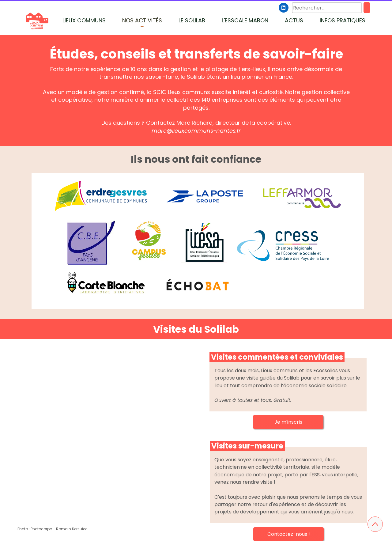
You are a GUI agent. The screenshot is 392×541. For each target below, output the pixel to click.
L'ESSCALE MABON (245, 20)
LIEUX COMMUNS (84, 20)
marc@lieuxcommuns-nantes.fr (196, 131)
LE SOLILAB (192, 20)
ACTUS (294, 20)
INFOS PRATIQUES (343, 20)
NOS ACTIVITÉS (142, 20)
